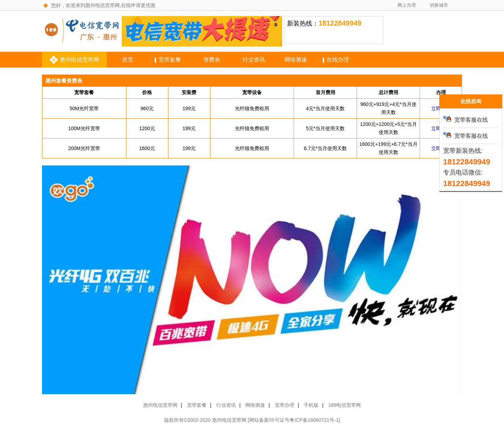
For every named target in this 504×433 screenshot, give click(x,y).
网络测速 (296, 60)
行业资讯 (254, 60)
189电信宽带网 (345, 405)
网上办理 (407, 5)
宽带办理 (285, 405)
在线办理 (338, 60)
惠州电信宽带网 (79, 60)
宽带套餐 (170, 60)
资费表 (212, 60)
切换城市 (439, 5)
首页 (128, 60)
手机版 (311, 405)
